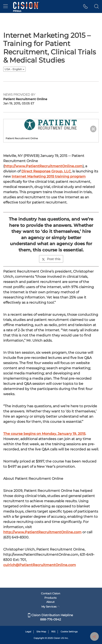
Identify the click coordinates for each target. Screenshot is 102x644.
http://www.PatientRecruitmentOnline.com (43, 166)
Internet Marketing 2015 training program (49, 176)
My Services (51, 607)
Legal (28, 632)
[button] (86, 6)
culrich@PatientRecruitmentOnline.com (40, 565)
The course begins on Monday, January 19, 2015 (44, 434)
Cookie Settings (69, 632)
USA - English (14, 69)
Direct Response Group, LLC (46, 171)
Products (50, 598)
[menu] (5, 6)
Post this (51, 259)
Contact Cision (51, 593)
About (50, 602)
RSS (53, 632)
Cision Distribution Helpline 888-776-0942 (50, 617)
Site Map (41, 632)
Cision (57, 638)
